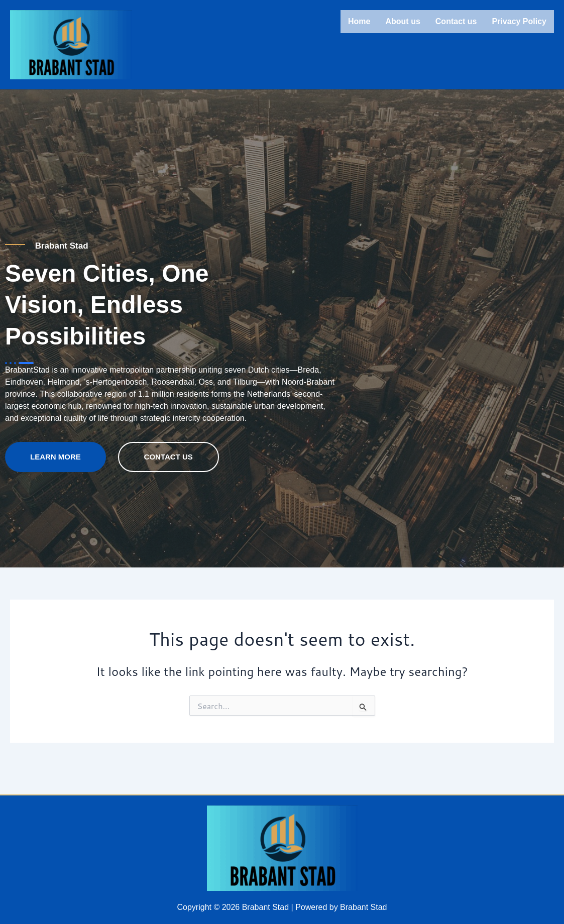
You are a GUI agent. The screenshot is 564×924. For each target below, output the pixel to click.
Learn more (55, 476)
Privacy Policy (519, 21)
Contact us (456, 21)
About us (403, 21)
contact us (168, 476)
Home (359, 21)
